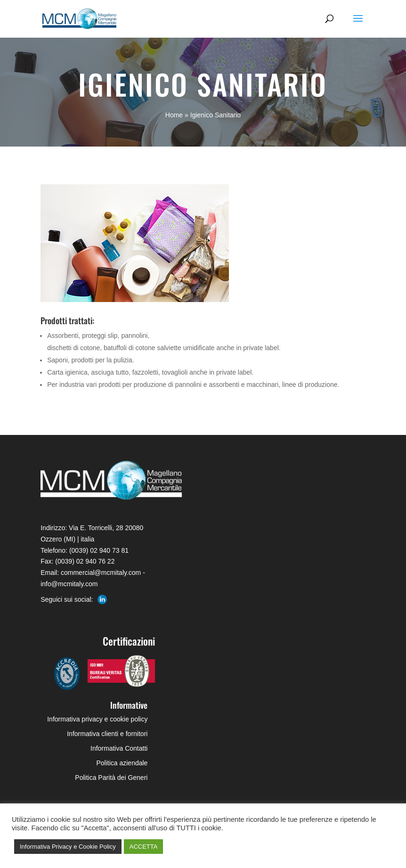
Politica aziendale (122, 763)
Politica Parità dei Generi (111, 778)
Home (174, 115)
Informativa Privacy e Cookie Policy (68, 847)
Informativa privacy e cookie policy (97, 719)
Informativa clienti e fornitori (107, 734)
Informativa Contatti (119, 748)
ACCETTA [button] (144, 847)
